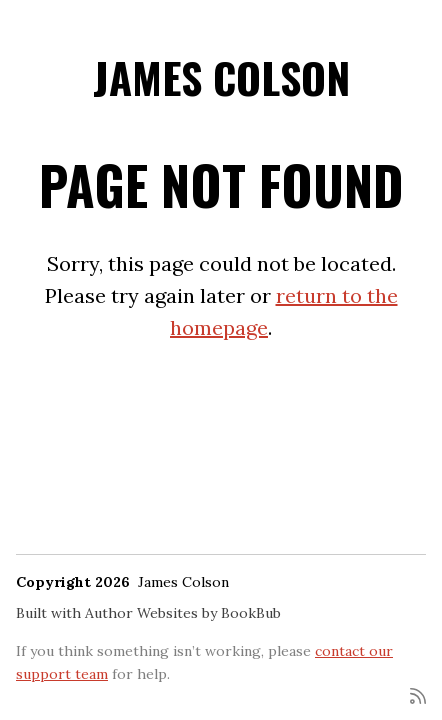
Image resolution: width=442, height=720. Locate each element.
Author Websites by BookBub (183, 613)
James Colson (221, 77)
